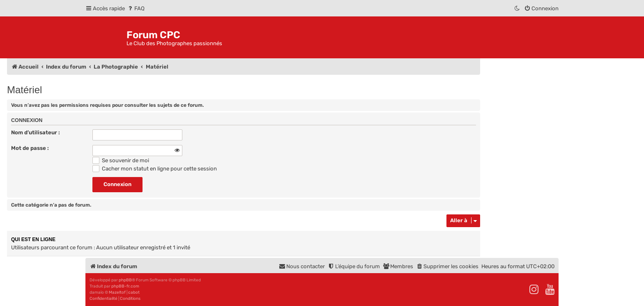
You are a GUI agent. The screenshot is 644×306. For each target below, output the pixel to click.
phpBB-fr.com (125, 286)
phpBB (125, 280)
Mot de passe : (30, 148)
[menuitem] (136, 8)
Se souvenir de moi (121, 160)
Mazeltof (117, 292)
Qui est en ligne (33, 239)
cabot (134, 292)
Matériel (24, 90)
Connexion (27, 120)
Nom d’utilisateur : (36, 132)
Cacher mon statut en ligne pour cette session (155, 169)
